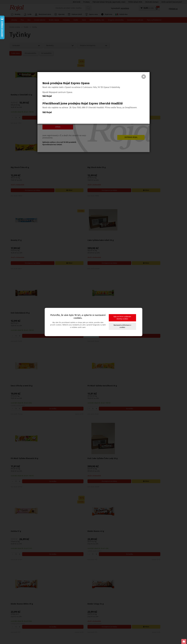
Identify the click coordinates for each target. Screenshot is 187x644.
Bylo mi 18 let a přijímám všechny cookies (122, 318)
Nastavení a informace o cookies (122, 326)
